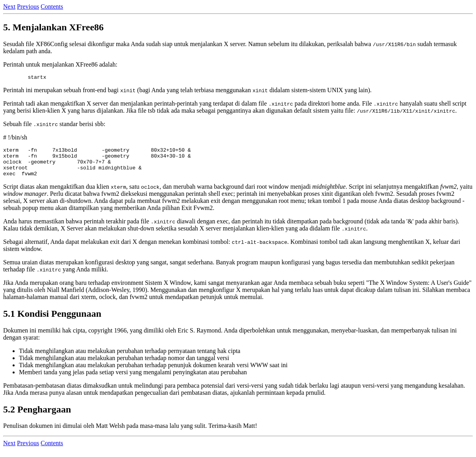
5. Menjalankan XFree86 (53, 27)
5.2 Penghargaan (37, 416)
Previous (28, 7)
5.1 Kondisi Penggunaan (52, 321)
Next (9, 7)
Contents (52, 7)
